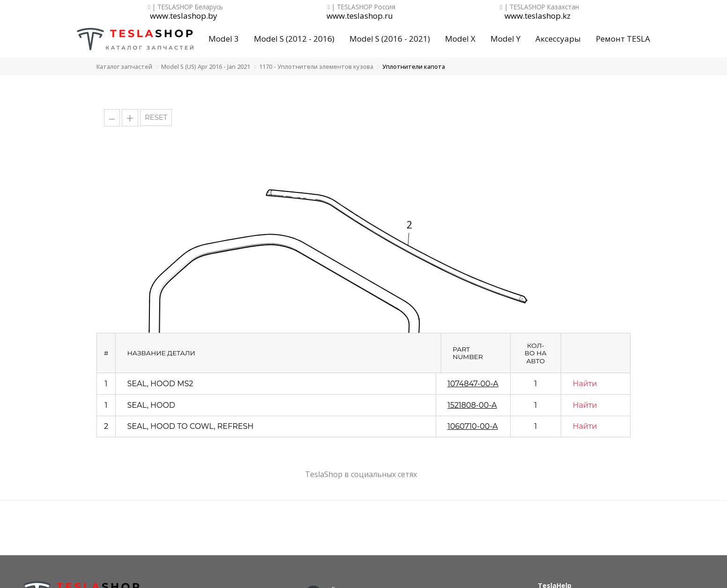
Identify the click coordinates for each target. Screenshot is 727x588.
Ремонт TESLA (623, 39)
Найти (585, 384)
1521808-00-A (472, 405)
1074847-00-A (473, 384)
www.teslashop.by (184, 16)
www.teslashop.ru (360, 16)
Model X (460, 39)
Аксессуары (558, 39)
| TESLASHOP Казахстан (540, 7)
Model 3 (224, 39)
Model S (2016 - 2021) (390, 39)
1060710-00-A (473, 426)
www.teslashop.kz (538, 16)
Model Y (505, 39)
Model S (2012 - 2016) (294, 39)
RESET (156, 118)
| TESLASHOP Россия (362, 7)
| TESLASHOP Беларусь (185, 7)
